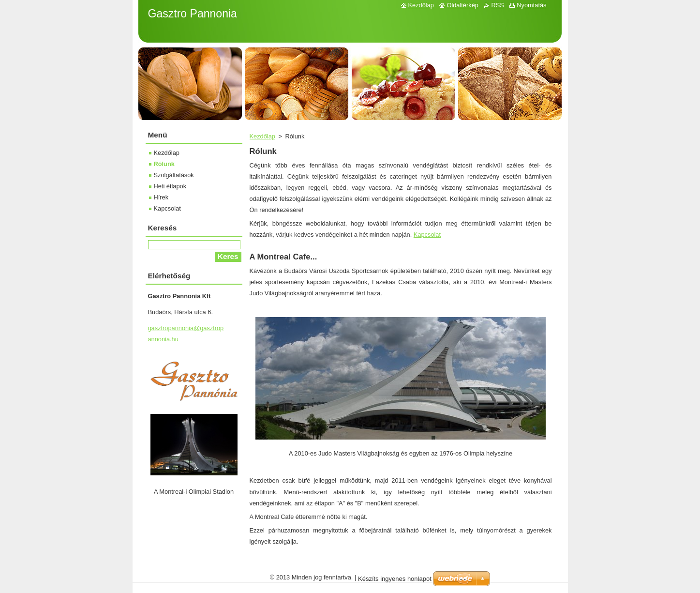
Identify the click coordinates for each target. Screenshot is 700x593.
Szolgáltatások (174, 175)
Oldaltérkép (462, 5)
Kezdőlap (262, 136)
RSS (497, 5)
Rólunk (164, 164)
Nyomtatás (531, 5)
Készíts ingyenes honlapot (395, 579)
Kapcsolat (427, 235)
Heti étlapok (170, 186)
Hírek (161, 197)
